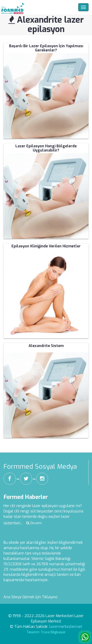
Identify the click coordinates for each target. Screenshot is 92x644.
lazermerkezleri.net (66, 627)
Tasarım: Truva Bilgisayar (46, 632)
